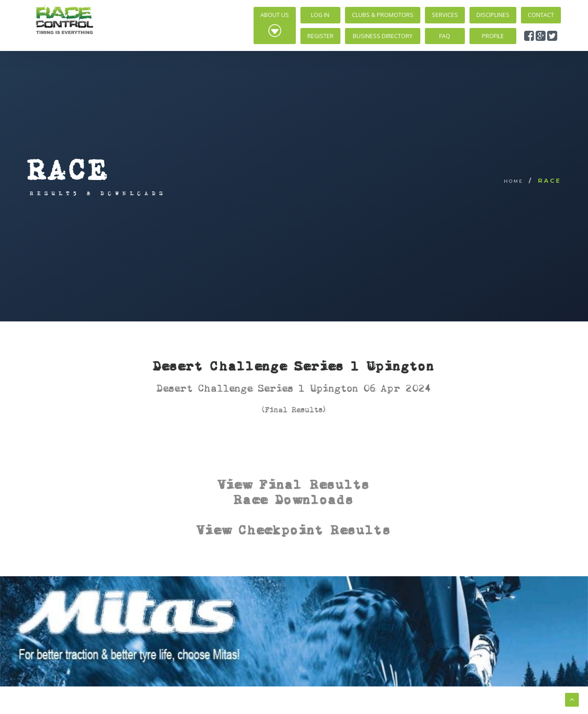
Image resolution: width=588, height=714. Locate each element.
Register (320, 36)
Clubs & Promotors (383, 15)
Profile (493, 36)
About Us (275, 24)
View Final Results (294, 484)
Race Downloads (294, 499)
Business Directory (383, 36)
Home (514, 181)
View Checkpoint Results (294, 530)
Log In (320, 15)
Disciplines (493, 15)
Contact (541, 15)
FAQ (445, 36)
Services (445, 15)
